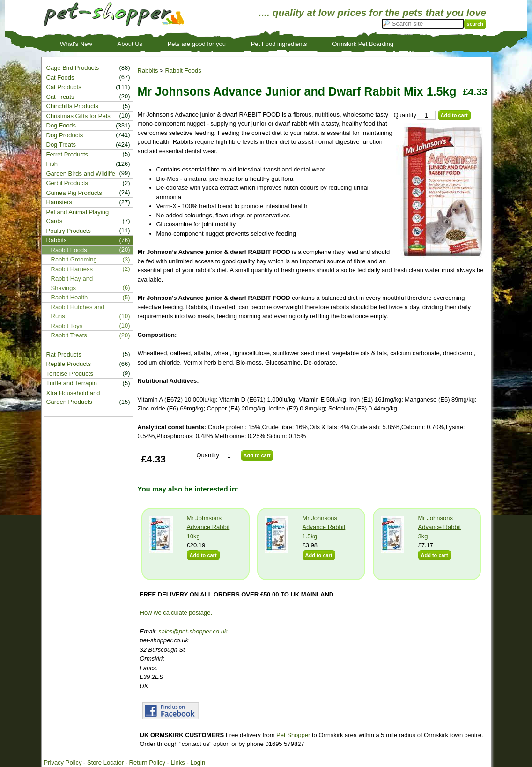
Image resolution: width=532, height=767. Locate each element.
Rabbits (148, 71)
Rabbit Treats (69, 335)
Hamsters (59, 202)
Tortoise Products (70, 374)
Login (198, 763)
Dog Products (65, 135)
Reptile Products (69, 364)
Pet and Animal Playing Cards (78, 217)
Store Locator (105, 763)
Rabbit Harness (72, 269)
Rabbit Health (70, 297)
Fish (52, 164)
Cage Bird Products (73, 68)
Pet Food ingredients (279, 44)
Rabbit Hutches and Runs (78, 312)
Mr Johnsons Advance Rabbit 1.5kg (324, 527)
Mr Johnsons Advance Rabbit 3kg (440, 527)
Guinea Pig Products (74, 193)
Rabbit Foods (183, 71)
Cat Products (64, 87)
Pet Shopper (293, 735)
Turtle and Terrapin (72, 383)
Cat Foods (60, 78)
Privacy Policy (63, 763)
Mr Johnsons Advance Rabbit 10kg (208, 527)
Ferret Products (67, 154)
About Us (130, 44)
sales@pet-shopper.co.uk (193, 631)
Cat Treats (60, 97)
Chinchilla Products (72, 106)
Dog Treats (61, 145)
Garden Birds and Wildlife (81, 174)
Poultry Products (69, 231)
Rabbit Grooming (74, 259)
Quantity (405, 115)
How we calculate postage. (176, 613)
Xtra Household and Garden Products (73, 398)
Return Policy (147, 763)
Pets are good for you (197, 44)
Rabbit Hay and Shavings (72, 283)
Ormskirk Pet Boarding (363, 44)
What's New (76, 44)
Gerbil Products (67, 183)
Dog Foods (61, 125)
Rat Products (64, 354)
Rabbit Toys (67, 326)
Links (177, 763)
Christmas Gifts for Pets (78, 116)
